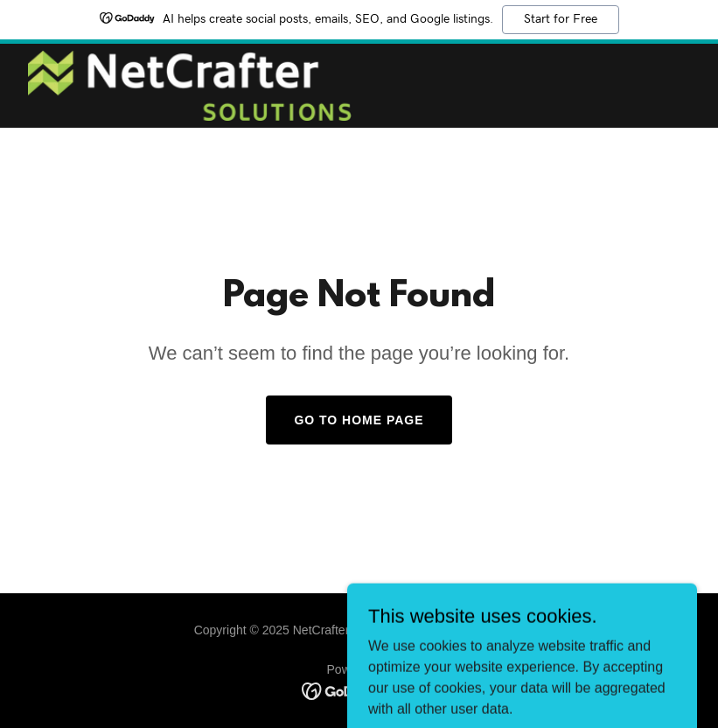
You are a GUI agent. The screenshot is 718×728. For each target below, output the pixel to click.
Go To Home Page (359, 420)
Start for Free (561, 19)
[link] (190, 86)
